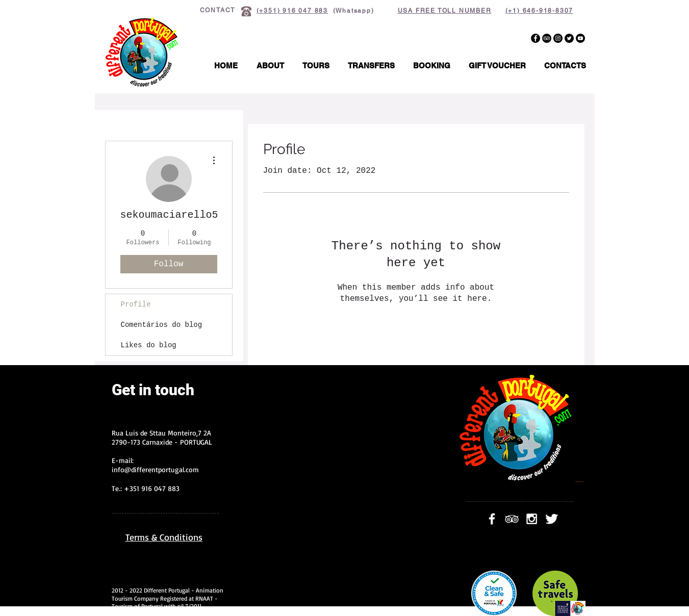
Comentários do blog (162, 325)
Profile (136, 304)
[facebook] (492, 519)
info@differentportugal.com (155, 469)
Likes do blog (149, 345)
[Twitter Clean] (552, 519)
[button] (316, 66)
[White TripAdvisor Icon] (512, 519)
